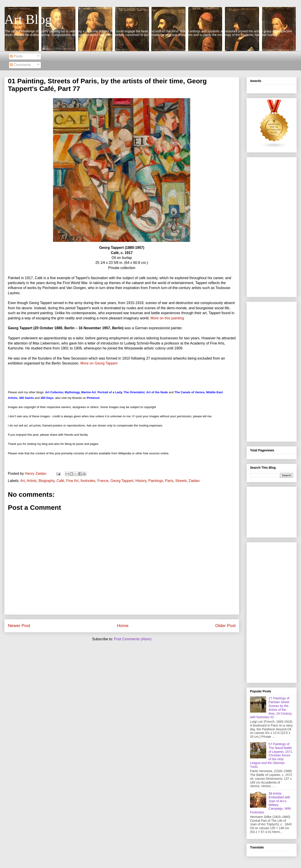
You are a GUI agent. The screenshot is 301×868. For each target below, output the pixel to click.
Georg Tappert (122, 481)
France (103, 481)
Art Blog (28, 19)
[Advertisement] (272, 226)
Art (22, 481)
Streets (181, 481)
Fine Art (72, 481)
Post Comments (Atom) (133, 639)
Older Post (225, 626)
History (141, 481)
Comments (20, 65)
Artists (32, 481)
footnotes (88, 481)
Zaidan (194, 481)
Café (60, 481)
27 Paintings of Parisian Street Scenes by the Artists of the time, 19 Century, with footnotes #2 (271, 708)
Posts (16, 56)
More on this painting (167, 318)
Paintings (156, 481)
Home (123, 626)
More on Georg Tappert (99, 363)
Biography (47, 481)
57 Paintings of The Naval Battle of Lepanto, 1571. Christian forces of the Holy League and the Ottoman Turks (272, 755)
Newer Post (19, 626)
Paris (169, 481)
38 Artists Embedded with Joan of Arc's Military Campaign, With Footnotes (270, 803)
